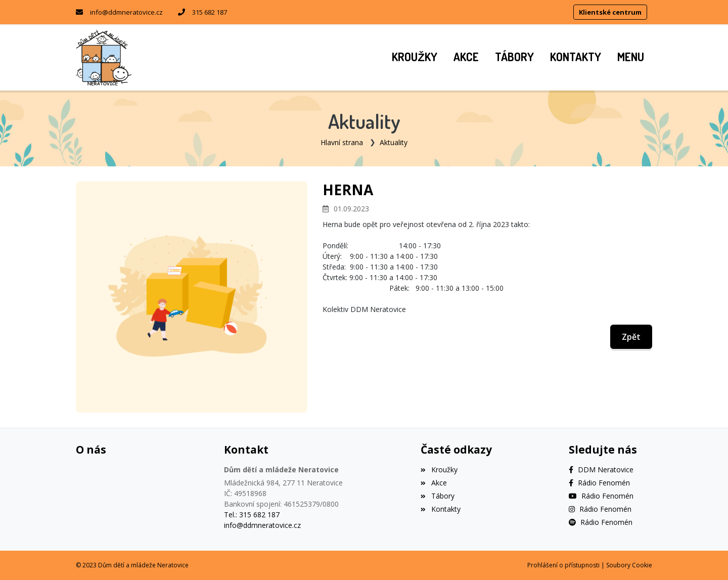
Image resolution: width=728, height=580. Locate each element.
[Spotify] (601, 522)
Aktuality (394, 142)
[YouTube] (601, 496)
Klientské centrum (610, 12)
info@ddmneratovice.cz (126, 12)
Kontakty (440, 509)
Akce (434, 483)
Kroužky (439, 470)
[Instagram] (600, 509)
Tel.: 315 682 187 (252, 515)
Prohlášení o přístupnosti (563, 565)
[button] (631, 58)
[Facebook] (601, 470)
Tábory (437, 496)
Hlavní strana (342, 142)
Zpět (631, 337)
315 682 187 (210, 12)
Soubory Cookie (629, 565)
